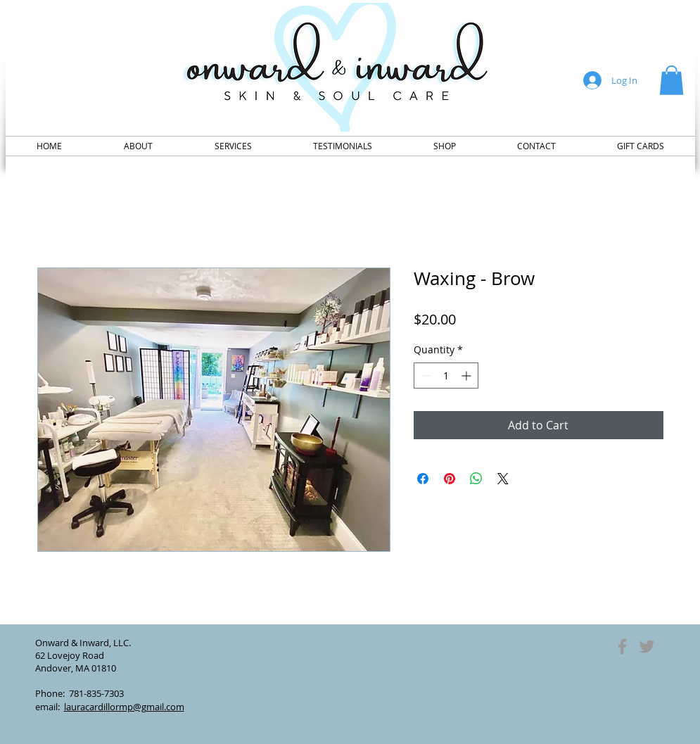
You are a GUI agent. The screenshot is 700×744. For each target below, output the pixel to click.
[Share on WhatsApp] (476, 479)
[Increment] (467, 376)
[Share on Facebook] (423, 479)
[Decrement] (425, 376)
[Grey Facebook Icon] (622, 647)
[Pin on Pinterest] (450, 479)
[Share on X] (503, 479)
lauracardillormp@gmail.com (124, 707)
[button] (672, 80)
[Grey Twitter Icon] (647, 647)
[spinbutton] (446, 376)
